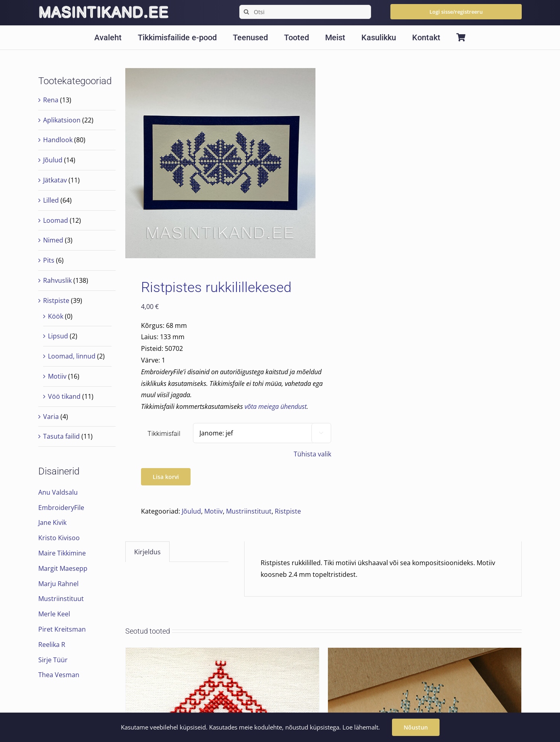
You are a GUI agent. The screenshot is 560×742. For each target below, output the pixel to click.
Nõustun (416, 727)
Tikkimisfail (164, 434)
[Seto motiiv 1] (222, 653)
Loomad (56, 220)
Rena (51, 100)
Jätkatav (55, 180)
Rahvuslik (57, 280)
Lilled (51, 200)
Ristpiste (288, 511)
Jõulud (191, 511)
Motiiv (214, 511)
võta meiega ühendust (276, 406)
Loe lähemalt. (361, 727)
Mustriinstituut (249, 511)
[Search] (246, 12)
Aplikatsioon (62, 120)
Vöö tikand (64, 396)
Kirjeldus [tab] (147, 552)
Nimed (53, 240)
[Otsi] (305, 12)
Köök (56, 316)
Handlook (58, 140)
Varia (51, 417)
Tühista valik (312, 454)
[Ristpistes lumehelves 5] (425, 653)
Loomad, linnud (72, 356)
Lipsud (58, 336)
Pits (49, 260)
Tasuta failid (61, 436)
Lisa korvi (166, 477)
